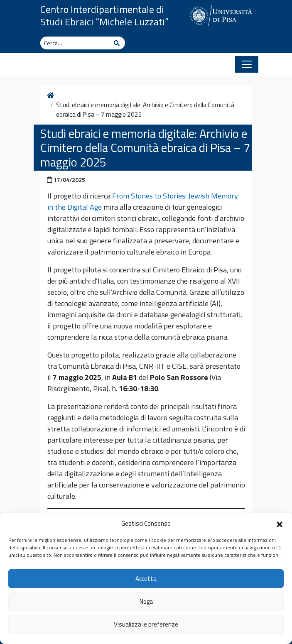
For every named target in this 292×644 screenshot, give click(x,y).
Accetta (146, 579)
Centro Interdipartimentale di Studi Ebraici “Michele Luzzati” (104, 15)
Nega (146, 601)
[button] (280, 524)
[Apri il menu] (247, 64)
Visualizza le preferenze (146, 624)
